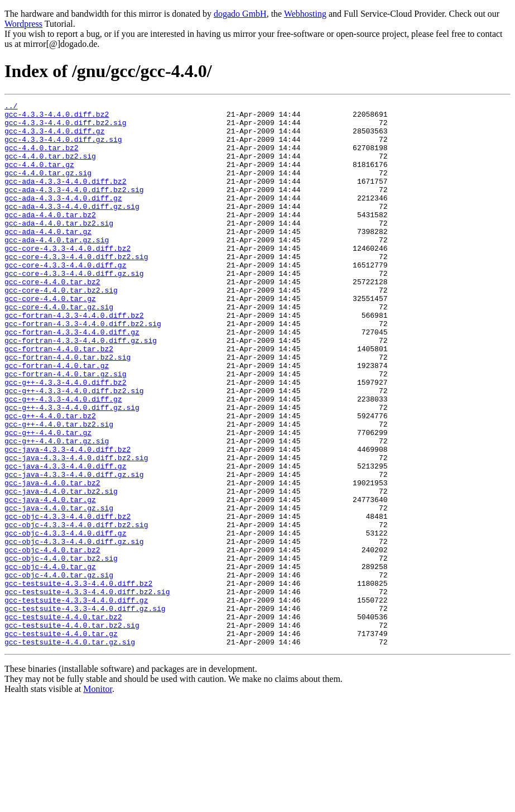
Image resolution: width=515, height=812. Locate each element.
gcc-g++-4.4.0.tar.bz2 (50, 479)
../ (11, 107)
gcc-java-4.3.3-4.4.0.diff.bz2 (68, 519)
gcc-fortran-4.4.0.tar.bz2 (59, 399)
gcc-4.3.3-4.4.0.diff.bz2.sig (65, 127)
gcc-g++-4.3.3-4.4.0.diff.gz (63, 459)
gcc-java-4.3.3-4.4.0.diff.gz (65, 539)
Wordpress (23, 24)
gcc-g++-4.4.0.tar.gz (48, 499)
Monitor (98, 798)
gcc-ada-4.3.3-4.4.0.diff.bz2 (65, 198)
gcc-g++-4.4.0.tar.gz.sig (57, 509)
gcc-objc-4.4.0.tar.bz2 (52, 640)
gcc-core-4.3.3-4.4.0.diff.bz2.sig (76, 288)
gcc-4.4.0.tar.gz (39, 178)
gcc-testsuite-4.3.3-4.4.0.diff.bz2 (78, 680)
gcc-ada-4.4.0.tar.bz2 (50, 238)
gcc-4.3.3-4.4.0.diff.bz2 (57, 117)
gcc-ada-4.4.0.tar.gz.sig (57, 268)
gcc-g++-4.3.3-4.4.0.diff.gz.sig (72, 469)
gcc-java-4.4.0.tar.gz (50, 580)
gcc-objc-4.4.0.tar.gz (50, 660)
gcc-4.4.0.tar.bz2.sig (50, 168)
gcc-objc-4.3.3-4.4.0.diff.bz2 (68, 600)
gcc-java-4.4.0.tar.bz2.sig (61, 570)
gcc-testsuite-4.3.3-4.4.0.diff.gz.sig (85, 710)
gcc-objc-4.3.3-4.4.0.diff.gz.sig (74, 630)
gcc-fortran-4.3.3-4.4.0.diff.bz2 (74, 359)
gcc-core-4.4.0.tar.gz (50, 338)
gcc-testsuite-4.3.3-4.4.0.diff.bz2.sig (87, 690)
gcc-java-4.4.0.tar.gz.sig (59, 590)
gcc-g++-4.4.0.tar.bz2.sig (59, 489)
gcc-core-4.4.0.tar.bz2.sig (61, 328)
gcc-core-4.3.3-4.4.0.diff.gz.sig (74, 308)
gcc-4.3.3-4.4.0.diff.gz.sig (63, 147)
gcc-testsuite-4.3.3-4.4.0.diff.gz (76, 700)
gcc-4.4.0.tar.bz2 (42, 157)
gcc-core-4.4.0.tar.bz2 (52, 318)
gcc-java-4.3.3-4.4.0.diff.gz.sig (74, 550)
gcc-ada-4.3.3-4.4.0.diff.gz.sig (72, 228)
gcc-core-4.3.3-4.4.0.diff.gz (65, 298)
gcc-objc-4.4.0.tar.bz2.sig (61, 650)
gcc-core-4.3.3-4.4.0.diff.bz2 (68, 278)
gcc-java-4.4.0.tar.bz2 (52, 560)
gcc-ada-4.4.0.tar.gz (48, 258)
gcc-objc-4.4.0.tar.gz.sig (59, 670)
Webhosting (305, 14)
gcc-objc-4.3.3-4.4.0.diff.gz (65, 620)
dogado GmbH (240, 14)
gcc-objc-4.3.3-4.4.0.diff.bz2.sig (76, 610)
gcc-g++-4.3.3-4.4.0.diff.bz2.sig (74, 449)
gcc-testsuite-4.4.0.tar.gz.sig (70, 751)
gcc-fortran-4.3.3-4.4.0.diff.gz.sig (81, 389)
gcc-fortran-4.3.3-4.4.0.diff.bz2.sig (83, 369)
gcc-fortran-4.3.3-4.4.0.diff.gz (72, 379)
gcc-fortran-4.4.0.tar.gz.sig (65, 429)
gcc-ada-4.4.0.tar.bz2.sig (59, 248)
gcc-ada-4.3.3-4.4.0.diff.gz (63, 218)
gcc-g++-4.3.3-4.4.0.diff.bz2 (65, 439)
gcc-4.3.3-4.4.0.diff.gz (54, 137)
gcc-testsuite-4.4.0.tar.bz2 (63, 720)
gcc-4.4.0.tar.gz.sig (48, 188)
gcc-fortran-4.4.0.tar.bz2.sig (68, 409)
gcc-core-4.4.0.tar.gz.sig (59, 348)
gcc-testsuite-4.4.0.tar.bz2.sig (72, 730)
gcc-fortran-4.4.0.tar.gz (57, 419)
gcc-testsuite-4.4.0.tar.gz (61, 741)
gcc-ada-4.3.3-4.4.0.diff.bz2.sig (74, 208)
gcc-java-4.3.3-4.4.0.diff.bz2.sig (76, 529)
